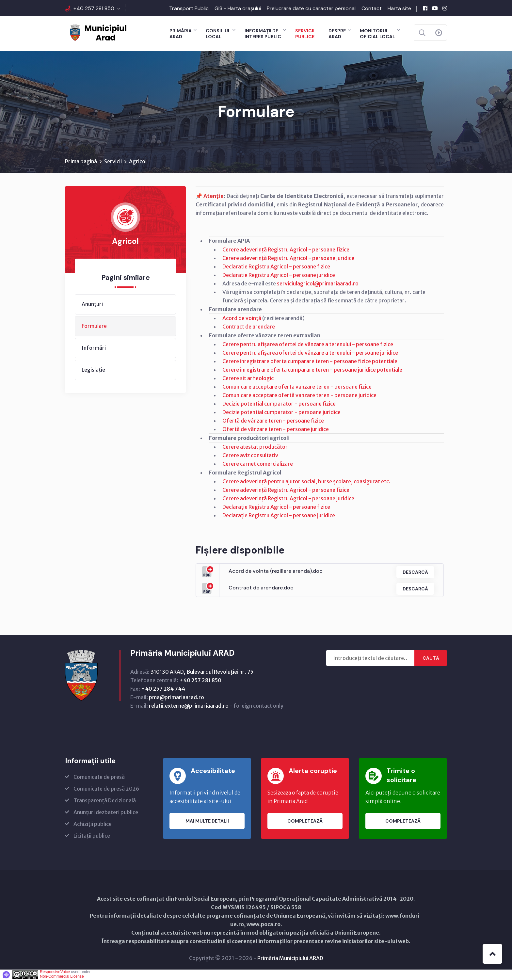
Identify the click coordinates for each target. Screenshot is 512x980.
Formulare (94, 326)
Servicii (113, 162)
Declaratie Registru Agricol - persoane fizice (276, 267)
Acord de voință (242, 318)
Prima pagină (81, 162)
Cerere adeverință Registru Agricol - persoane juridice (288, 258)
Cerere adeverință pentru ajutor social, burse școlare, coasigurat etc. (306, 482)
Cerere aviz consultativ (250, 456)
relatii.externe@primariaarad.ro (189, 706)
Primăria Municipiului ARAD (290, 958)
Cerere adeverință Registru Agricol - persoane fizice (286, 250)
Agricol (138, 162)
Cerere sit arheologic (248, 378)
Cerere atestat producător (255, 447)
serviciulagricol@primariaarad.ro (318, 284)
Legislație (93, 370)
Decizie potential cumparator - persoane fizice (279, 404)
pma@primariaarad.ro (176, 698)
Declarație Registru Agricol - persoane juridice (279, 516)
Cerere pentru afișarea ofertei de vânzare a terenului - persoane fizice (308, 345)
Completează (305, 821)
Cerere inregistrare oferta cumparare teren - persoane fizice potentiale (310, 361)
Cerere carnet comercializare (258, 464)
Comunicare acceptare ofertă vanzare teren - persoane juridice (299, 395)
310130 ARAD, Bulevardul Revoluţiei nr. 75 (202, 672)
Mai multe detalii (207, 821)
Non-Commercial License (62, 977)
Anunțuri (92, 304)
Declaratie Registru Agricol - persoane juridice (279, 275)
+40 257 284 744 (163, 689)
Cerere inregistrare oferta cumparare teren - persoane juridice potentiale (312, 370)
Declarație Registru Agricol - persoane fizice (276, 507)
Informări (94, 348)
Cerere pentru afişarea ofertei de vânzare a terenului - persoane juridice (310, 353)
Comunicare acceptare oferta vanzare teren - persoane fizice (297, 387)
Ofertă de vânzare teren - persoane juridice (276, 429)
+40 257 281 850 (94, 8)
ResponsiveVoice (55, 972)
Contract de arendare (249, 327)
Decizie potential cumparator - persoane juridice (281, 412)
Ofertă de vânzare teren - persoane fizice (273, 421)
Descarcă (415, 572)
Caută (431, 658)
